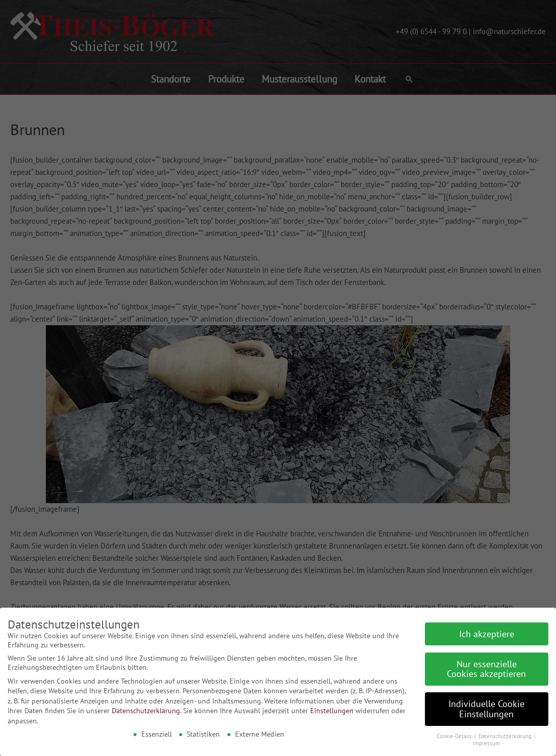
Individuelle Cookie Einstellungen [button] (486, 705)
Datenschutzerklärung (146, 707)
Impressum (486, 740)
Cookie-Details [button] (455, 733)
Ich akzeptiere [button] (487, 630)
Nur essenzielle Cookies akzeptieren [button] (486, 666)
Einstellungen (332, 707)
